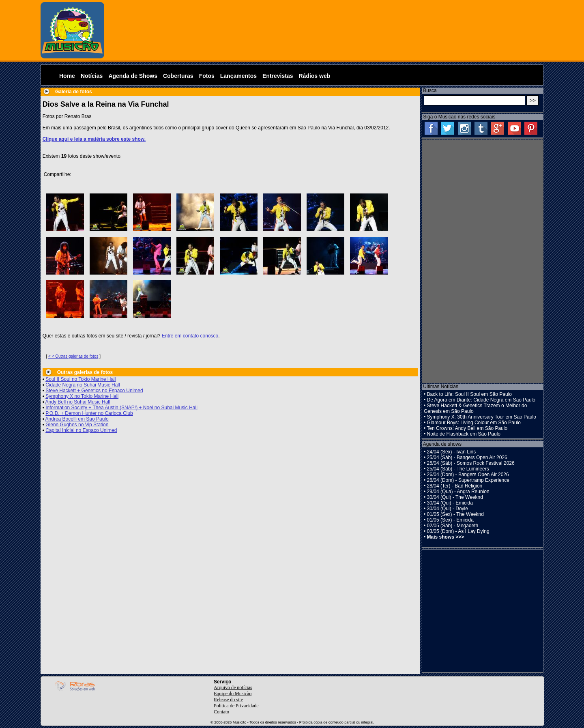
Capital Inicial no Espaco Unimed (81, 430)
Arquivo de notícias (233, 687)
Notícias (92, 76)
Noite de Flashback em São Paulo (464, 434)
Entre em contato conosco (190, 336)
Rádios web (314, 76)
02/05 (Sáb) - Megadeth (453, 526)
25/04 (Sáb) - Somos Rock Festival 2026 (471, 463)
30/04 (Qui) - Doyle (448, 509)
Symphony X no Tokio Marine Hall (82, 396)
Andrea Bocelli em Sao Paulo (77, 419)
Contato (221, 712)
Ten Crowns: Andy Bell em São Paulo (467, 428)
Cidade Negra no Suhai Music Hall (83, 385)
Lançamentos (238, 76)
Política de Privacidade (236, 706)
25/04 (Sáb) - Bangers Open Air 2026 (467, 457)
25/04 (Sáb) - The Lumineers (458, 469)
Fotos (207, 76)
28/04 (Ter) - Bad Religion (455, 486)
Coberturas (178, 76)
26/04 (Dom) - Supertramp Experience (468, 480)
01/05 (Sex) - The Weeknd (455, 514)
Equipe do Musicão (233, 694)
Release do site (228, 700)
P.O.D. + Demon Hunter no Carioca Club (89, 413)
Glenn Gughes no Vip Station (77, 425)
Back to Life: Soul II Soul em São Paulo (469, 394)
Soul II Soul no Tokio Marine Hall (81, 379)
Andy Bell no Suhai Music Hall (78, 402)
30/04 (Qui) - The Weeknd (455, 497)
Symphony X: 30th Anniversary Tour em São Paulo (482, 417)
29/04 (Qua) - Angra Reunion (458, 492)
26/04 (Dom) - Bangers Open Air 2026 (468, 475)
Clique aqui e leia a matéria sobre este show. (94, 139)
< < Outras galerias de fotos (73, 356)
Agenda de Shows (133, 76)
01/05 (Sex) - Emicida (450, 520)
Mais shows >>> (446, 537)
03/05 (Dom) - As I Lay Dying (458, 531)
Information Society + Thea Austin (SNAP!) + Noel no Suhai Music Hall (121, 408)
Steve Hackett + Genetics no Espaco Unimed (94, 391)
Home (67, 76)
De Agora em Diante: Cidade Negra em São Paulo (481, 400)
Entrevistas (278, 76)
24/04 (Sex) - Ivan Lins (452, 452)
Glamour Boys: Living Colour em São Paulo (474, 423)
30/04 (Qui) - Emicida (450, 503)
